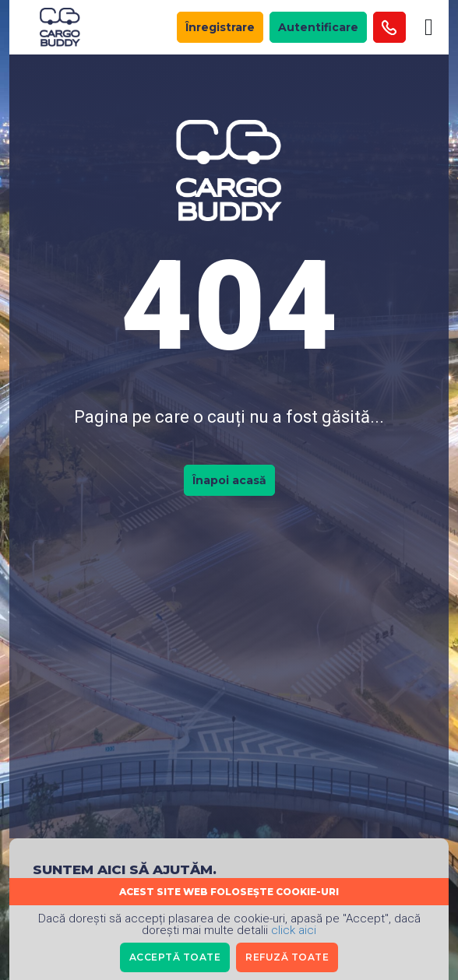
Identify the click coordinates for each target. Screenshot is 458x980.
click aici (294, 930)
